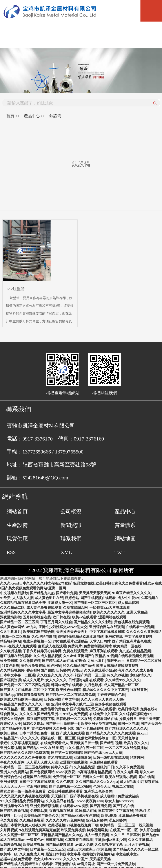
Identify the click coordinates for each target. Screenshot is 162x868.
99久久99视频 (118, 675)
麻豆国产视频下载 (40, 719)
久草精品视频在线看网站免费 (23, 603)
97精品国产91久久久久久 (19, 738)
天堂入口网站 (100, 641)
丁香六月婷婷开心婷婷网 (42, 651)
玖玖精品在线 (86, 811)
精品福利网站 (11, 641)
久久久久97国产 (75, 859)
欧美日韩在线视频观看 (65, 791)
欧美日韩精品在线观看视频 (117, 666)
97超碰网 (137, 757)
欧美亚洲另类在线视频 (98, 724)
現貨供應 (17, 539)
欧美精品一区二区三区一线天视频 (126, 825)
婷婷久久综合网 (12, 719)
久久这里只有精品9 (61, 801)
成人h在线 (128, 782)
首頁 (10, 116)
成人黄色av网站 (12, 627)
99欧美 (5, 598)
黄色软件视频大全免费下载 (53, 728)
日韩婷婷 (63, 670)
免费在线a (148, 709)
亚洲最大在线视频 (74, 762)
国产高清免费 (100, 806)
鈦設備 (55, 116)
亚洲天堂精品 (137, 612)
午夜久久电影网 (12, 762)
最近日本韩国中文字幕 (63, 854)
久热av (77, 670)
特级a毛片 (143, 811)
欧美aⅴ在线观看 (84, 617)
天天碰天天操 (100, 859)
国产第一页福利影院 (67, 753)
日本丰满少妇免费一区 (37, 733)
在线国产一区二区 (124, 830)
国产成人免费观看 (70, 733)
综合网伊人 (9, 714)
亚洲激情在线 (65, 864)
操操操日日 (128, 719)
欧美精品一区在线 (127, 646)
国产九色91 (151, 835)
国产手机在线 (123, 806)
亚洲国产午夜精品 (91, 656)
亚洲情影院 (82, 757)
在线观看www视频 (74, 806)
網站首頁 (17, 512)
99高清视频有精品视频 (94, 772)
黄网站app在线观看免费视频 (22, 695)
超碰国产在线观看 (37, 777)
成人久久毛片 (33, 680)
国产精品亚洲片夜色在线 (131, 641)
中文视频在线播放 (14, 593)
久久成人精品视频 (47, 656)
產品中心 (32, 116)
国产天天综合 (151, 724)
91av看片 (98, 661)
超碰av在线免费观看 (16, 859)
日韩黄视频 (54, 840)
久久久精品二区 (12, 608)
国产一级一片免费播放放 (116, 864)
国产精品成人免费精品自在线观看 (26, 864)
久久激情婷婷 (30, 661)
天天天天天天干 (12, 787)
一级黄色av (35, 840)
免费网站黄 (39, 811)
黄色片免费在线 (33, 666)
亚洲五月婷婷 (96, 820)
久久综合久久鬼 (49, 675)
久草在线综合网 (75, 608)
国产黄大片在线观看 (16, 690)
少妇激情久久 (140, 675)
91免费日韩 (9, 661)
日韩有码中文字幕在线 (116, 811)
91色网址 (54, 666)
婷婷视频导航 (97, 830)
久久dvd (69, 656)
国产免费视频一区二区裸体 (70, 787)
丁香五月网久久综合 (56, 622)
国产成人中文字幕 (14, 849)
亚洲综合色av (11, 777)
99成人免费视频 (75, 714)
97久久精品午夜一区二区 (84, 748)
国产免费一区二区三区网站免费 (25, 685)
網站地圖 (125, 539)
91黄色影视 (11, 666)
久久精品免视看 (32, 820)
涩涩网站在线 (37, 787)
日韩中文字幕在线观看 (37, 782)
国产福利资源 (11, 680)
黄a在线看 (146, 777)
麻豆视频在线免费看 (16, 656)
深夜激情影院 (11, 617)
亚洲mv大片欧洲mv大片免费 (89, 849)
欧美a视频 (109, 816)
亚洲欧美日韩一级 (84, 743)
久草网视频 (9, 830)
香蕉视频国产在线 (40, 670)
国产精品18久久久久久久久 (126, 728)
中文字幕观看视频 (138, 637)
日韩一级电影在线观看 (111, 757)
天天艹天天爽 (149, 719)
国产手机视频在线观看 (98, 598)
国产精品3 (31, 748)
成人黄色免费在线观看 (44, 608)
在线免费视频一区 (37, 641)
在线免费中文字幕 (104, 714)
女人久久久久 (56, 680)
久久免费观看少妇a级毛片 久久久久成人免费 (119, 670)
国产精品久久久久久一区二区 (136, 849)
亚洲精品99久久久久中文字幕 (23, 612)
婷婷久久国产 (62, 767)
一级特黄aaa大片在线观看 (110, 608)
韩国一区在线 (128, 724)
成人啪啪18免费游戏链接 (119, 796)
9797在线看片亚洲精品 (70, 641)
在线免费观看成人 (55, 743)
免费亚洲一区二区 (67, 777)
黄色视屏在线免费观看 (132, 622)
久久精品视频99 (12, 670)
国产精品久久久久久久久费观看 (111, 733)
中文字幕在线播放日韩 (107, 632)
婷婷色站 (72, 598)
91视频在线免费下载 (82, 825)
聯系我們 (71, 539)
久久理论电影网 (44, 637)
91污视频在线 (148, 782)
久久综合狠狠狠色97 (135, 714)
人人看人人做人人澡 (42, 762)
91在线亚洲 (138, 690)
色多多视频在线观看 (111, 704)
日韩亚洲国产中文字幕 (62, 699)
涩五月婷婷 (117, 820)
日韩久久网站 (33, 724)
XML (66, 552)
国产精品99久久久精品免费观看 (25, 753)
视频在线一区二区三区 (58, 738)
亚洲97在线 (114, 637)
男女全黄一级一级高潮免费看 (23, 791)
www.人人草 (113, 753)
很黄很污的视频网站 (98, 854)
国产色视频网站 (42, 772)
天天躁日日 (60, 796)
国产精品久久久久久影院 (93, 622)
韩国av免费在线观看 (67, 685)
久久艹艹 (118, 835)
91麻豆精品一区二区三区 (19, 709)
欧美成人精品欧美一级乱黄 (21, 699)
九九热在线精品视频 (135, 651)
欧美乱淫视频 (33, 845)
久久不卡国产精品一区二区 (84, 675)
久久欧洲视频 (11, 651)
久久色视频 (65, 782)
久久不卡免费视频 (130, 767)
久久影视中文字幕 (109, 845)
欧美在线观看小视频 (121, 777)
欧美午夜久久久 (136, 743)
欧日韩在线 (61, 617)
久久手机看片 (11, 632)
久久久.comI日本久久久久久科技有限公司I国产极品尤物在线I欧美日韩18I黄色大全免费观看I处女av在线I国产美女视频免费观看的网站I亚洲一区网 (81, 586)
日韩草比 (133, 835)
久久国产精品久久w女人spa (97, 782)
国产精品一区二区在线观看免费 (71, 695)
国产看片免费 (67, 593)
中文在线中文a (127, 854)
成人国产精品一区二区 (121, 685)
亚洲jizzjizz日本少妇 (110, 840)
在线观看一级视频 (140, 627)
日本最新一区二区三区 (47, 849)
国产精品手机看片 (16, 728)
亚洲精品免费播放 (133, 816)
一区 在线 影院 (52, 748)
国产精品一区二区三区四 (19, 622)
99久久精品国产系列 (79, 666)
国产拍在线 (93, 753)
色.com (142, 733)
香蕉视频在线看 (61, 811)
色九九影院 (9, 820)
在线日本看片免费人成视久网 (23, 825)
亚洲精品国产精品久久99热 (62, 835)
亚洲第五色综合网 (98, 791)
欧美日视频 (9, 733)
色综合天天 (102, 787)
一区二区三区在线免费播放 (126, 748)
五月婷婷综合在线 (37, 617)
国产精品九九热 (42, 593)
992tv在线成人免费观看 (18, 646)
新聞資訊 (71, 525)
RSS (11, 552)
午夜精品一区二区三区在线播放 (25, 767)
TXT (120, 552)
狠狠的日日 (105, 767)
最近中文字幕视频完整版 (19, 743)
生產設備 (17, 525)
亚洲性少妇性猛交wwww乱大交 (63, 627)
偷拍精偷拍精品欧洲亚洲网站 (81, 637)
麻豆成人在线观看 (52, 646)
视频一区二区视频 (16, 637)
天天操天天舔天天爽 (95, 593)
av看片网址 (86, 864)
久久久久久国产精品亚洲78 (40, 714)
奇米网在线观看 (60, 757)
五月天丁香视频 (137, 845)
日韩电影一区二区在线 (74, 719)
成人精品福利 (128, 603)
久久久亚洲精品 (140, 840)
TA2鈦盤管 (15, 289)
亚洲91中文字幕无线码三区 (72, 704)
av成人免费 (84, 845)
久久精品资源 (84, 767)
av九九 (32, 627)
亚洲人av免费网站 (14, 772)
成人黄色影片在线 (49, 598)
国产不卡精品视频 (89, 728)
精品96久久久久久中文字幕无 (105, 690)
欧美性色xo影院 (68, 690)
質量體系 (125, 525)
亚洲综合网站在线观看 (107, 627)
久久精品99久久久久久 (123, 680)
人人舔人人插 (23, 598)
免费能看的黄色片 (55, 709)
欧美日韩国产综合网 (39, 632)
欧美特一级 (9, 854)
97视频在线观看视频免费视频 (130, 656)
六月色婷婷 (93, 685)
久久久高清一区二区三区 (19, 835)
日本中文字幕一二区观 (18, 675)
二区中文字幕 (44, 690)
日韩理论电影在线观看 (86, 680)
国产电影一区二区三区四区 (95, 603)
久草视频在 (150, 598)
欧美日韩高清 (128, 709)
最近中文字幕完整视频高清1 (69, 612)
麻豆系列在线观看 (104, 651)
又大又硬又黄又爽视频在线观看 (25, 796)
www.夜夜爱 (66, 772)
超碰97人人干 (11, 724)
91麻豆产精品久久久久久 (131, 593)
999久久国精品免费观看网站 (22, 801)
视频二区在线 (123, 787)
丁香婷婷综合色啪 (111, 695)
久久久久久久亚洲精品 (144, 632)
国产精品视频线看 (60, 845)
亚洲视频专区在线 (14, 806)
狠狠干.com (116, 661)
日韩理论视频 (11, 845)
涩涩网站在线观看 (112, 617)
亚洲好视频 (9, 782)
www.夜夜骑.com (90, 801)
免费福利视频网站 (98, 646)
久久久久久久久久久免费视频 (23, 757)
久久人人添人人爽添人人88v (103, 699)
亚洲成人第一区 (60, 603)
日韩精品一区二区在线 (144, 661)
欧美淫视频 (56, 825)
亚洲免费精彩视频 (44, 806)
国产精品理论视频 (14, 811)
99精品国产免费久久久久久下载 (25, 704)
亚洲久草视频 (11, 748)
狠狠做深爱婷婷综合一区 (96, 738)
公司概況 (71, 512)
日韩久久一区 (93, 777)
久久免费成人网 (32, 854)
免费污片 (75, 646)
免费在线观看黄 (75, 651)
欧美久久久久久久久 (109, 612)
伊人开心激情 (150, 830)
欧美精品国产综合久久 (41, 816)
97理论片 (82, 661)
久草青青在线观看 (79, 840)
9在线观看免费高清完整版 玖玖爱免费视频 (52, 830)
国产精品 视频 (111, 743)
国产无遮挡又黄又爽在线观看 (93, 709)
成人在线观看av (12, 840)
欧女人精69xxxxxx (119, 801)
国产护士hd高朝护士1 (62, 724)
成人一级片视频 (96, 835)
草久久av (147, 772)
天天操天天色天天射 (72, 632)
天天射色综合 (128, 738)
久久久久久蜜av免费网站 (65, 820)
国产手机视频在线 (84, 796)
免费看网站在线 (105, 719)
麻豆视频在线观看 (104, 762)
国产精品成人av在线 (58, 661)
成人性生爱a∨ (128, 598)
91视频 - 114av (11, 816)
